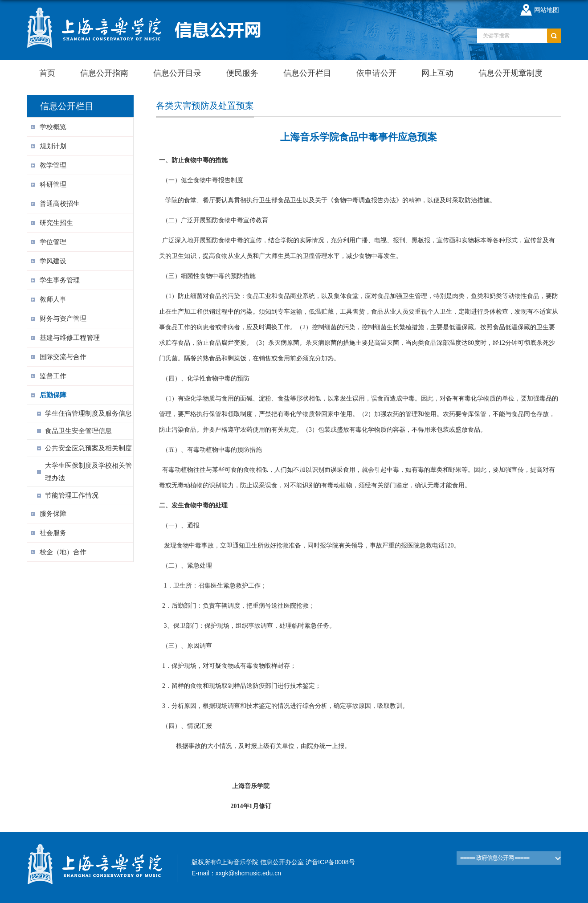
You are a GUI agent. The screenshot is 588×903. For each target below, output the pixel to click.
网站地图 (547, 10)
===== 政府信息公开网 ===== (495, 858)
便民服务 (242, 73)
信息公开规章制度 (510, 73)
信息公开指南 (104, 73)
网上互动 (437, 73)
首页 (47, 73)
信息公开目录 (177, 73)
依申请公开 (376, 73)
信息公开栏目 (307, 73)
